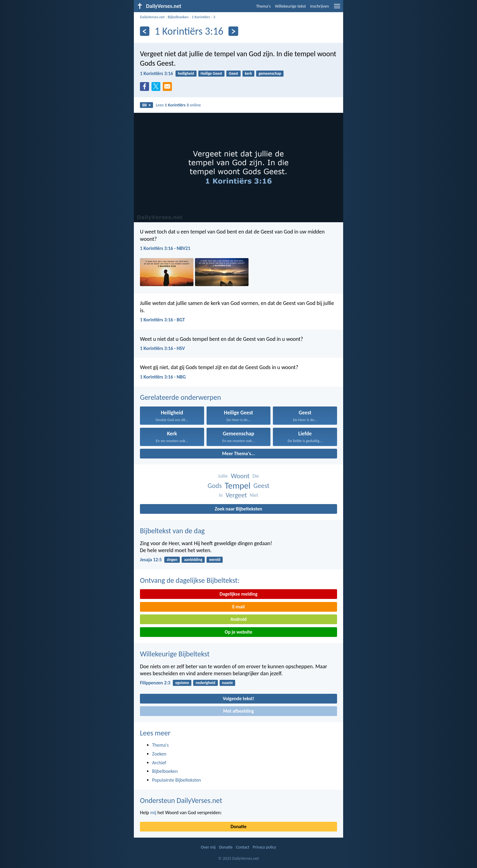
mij (153, 813)
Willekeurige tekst (291, 6)
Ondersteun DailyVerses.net (181, 800)
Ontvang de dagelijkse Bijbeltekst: (190, 580)
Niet (254, 495)
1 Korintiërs (201, 17)
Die (256, 476)
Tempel (238, 486)
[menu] (337, 8)
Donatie (238, 827)
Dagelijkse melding (239, 594)
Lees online (178, 105)
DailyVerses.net (152, 17)
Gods (214, 486)
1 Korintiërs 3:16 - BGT (162, 320)
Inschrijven (319, 6)
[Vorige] (145, 31)
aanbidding (193, 560)
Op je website (239, 632)
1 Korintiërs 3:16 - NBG (163, 377)
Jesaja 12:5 (151, 560)
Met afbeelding (238, 711)
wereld (215, 560)
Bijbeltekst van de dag (172, 531)
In (221, 495)
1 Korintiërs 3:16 (157, 73)
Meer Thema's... (238, 453)
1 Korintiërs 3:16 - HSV (162, 348)
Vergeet (236, 495)
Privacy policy (265, 847)
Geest (233, 73)
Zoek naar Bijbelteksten (238, 509)
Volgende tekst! (238, 699)
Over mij (208, 847)
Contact (243, 847)
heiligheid (186, 73)
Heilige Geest (212, 73)
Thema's (263, 6)
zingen (172, 560)
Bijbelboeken (178, 17)
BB (147, 105)
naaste (228, 683)
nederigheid (205, 683)
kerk (248, 73)
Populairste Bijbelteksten (177, 780)
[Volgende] (233, 31)
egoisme (182, 683)
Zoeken (159, 754)
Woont (240, 476)
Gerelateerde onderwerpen (180, 397)
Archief (159, 763)
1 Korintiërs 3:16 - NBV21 (165, 248)
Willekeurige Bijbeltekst (175, 654)
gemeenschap (270, 73)
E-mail (238, 607)
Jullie (223, 476)
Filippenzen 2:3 (155, 683)
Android (238, 619)
